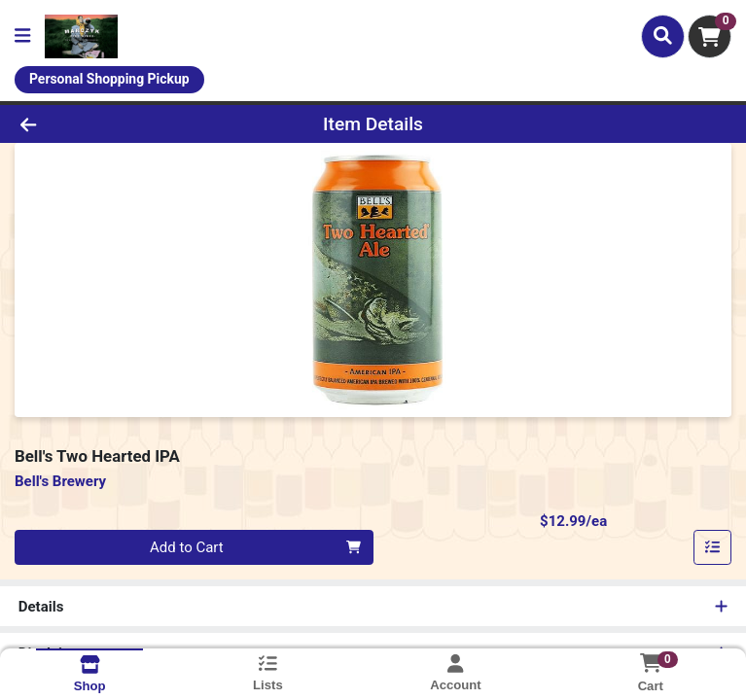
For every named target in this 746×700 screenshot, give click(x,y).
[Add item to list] (713, 547)
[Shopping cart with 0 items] (710, 36)
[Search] (663, 36)
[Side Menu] (22, 36)
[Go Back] (104, 124)
